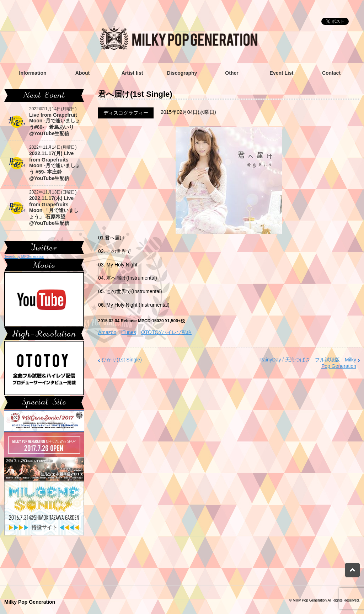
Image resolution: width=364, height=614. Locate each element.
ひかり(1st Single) (122, 360)
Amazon (107, 332)
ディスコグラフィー (126, 113)
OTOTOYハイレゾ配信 (167, 332)
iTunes (129, 332)
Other (232, 73)
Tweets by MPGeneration (24, 257)
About (82, 73)
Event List (282, 73)
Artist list (132, 73)
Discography (182, 73)
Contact (331, 73)
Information (33, 73)
